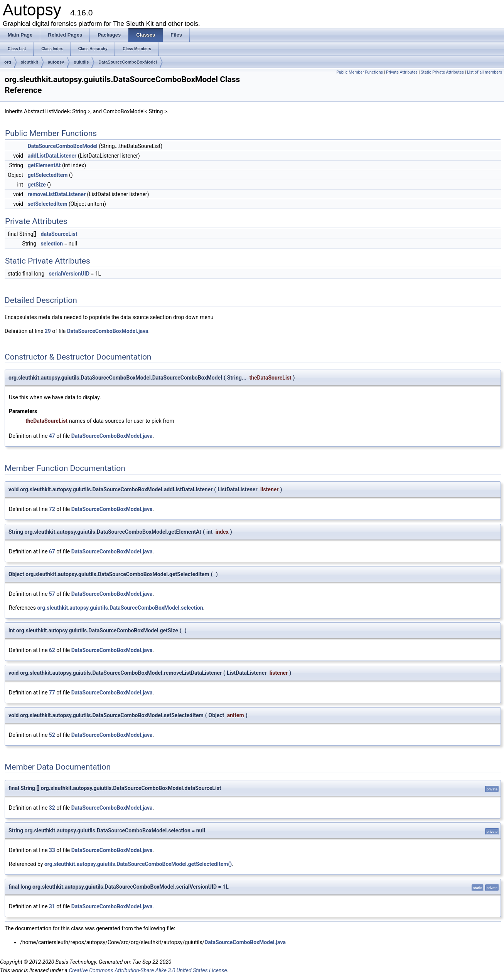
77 (52, 693)
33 (52, 850)
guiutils (81, 62)
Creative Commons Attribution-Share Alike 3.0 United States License (148, 970)
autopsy (56, 62)
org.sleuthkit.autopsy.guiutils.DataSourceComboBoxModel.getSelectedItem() (138, 864)
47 (52, 436)
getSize (37, 185)
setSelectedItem (48, 204)
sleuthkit (29, 62)
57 (52, 594)
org (8, 62)
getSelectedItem (48, 175)
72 (52, 509)
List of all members (485, 72)
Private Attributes (402, 72)
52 (52, 735)
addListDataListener (52, 156)
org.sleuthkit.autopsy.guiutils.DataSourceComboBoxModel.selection (120, 608)
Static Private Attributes (442, 72)
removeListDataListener (57, 194)
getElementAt (44, 165)
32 (52, 808)
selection (52, 244)
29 (48, 331)
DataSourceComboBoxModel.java (108, 331)
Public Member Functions (360, 72)
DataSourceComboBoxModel (128, 62)
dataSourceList (59, 234)
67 (52, 551)
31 (52, 906)
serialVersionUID (69, 274)
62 (52, 650)
